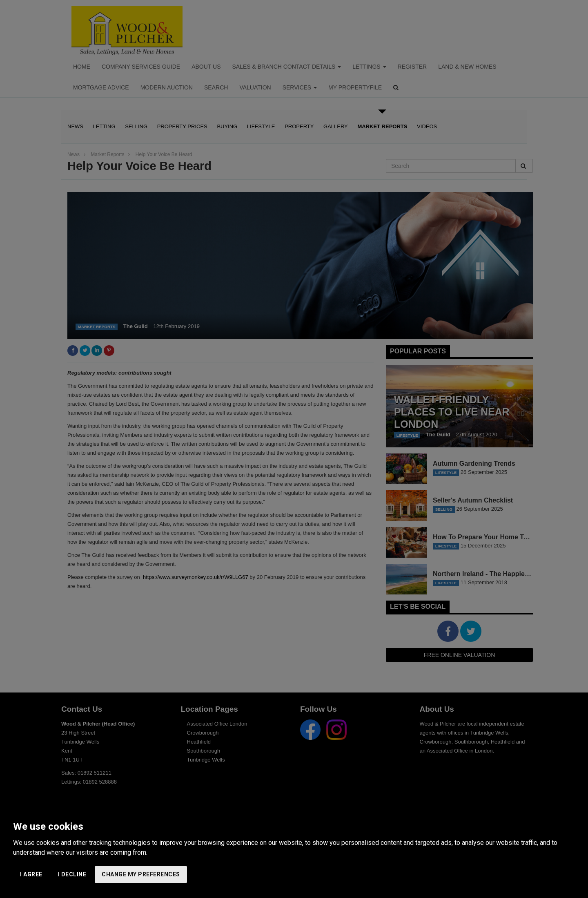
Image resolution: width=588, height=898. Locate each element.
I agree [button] (31, 874)
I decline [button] (72, 874)
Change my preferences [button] (141, 874)
